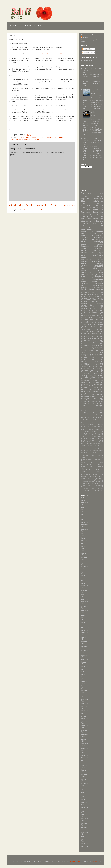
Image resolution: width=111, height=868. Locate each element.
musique (84, 261)
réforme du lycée (89, 367)
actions (90, 347)
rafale (83, 485)
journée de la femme (92, 288)
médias (84, 221)
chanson (100, 236)
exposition (85, 463)
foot (92, 305)
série (96, 234)
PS (82, 210)
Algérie (100, 419)
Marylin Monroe (96, 438)
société (100, 232)
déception (99, 461)
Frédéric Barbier (88, 377)
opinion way (98, 480)
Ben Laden (85, 372)
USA (94, 303)
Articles (87, 49)
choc (88, 391)
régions (100, 412)
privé (101, 360)
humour (99, 196)
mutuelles (84, 480)
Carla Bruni (98, 278)
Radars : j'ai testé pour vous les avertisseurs (97, 116)
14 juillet (99, 339)
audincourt (86, 263)
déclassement (86, 397)
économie (98, 199)
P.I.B (101, 442)
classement (85, 456)
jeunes (83, 351)
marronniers (92, 407)
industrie (99, 296)
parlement (84, 482)
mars (83, 500)
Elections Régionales (92, 374)
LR (82, 435)
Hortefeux (85, 302)
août (83, 507)
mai (82, 514)
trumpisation (86, 494)
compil (100, 317)
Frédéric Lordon (93, 430)
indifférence (86, 470)
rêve (82, 490)
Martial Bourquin (89, 285)
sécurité (99, 284)
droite (100, 271)
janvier (84, 553)
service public (92, 254)
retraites (98, 219)
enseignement (88, 217)
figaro (92, 319)
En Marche (92, 426)
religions (85, 237)
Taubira (84, 386)
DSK (82, 280)
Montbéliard (86, 346)
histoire (91, 287)
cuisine (91, 395)
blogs (83, 241)
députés (95, 397)
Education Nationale (92, 212)
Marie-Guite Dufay (92, 344)
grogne (83, 466)
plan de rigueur (95, 335)
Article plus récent (20, 205)
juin (83, 538)
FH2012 (99, 206)
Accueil (14, 26)
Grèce (101, 300)
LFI (102, 433)
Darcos (94, 293)
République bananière (95, 444)
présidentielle (95, 210)
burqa (83, 391)
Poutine (84, 444)
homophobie (86, 247)
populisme (95, 483)
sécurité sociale (88, 310)
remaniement (86, 363)
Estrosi (84, 375)
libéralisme (98, 247)
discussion (99, 459)
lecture (92, 473)
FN (102, 234)
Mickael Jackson (88, 440)
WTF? (82, 447)
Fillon (100, 293)
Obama (83, 382)
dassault (84, 459)
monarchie (85, 354)
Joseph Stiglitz (97, 432)
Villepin (84, 388)
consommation (86, 349)
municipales (92, 356)
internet (99, 319)
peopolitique (86, 309)
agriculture (98, 239)
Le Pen (99, 314)
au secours (94, 389)
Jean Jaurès (97, 379)
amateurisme (99, 447)
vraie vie (85, 339)
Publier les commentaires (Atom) (39, 210)
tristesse (99, 492)
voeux (83, 416)
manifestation (87, 274)
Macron (95, 302)
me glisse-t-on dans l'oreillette (48, 54)
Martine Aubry (93, 330)
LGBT (101, 342)
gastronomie (86, 398)
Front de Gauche (96, 375)
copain (95, 458)
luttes (83, 407)
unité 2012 (91, 368)
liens (83, 248)
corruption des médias (92, 393)
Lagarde (94, 328)
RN (94, 382)
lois (41, 137)
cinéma (83, 305)
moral (92, 354)
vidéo (94, 323)
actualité (98, 214)
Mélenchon (85, 381)
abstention (98, 280)
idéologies (93, 468)
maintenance (92, 477)
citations (99, 454)
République (99, 384)
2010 (101, 312)
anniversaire (98, 388)
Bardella (100, 421)
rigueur (100, 298)
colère (92, 317)
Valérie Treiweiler (95, 445)
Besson (93, 372)
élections (99, 261)
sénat (83, 368)
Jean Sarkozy (86, 432)
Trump (83, 445)
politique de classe (92, 358)
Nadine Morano (97, 346)
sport (101, 367)
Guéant (83, 295)
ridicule (99, 365)
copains (85, 199)
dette (83, 296)
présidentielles (87, 411)
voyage (100, 323)
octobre (84, 567)
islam (97, 471)
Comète (90, 340)
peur (101, 409)
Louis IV (90, 437)
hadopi (91, 466)
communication (87, 232)
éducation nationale (92, 208)
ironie (91, 471)
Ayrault (100, 370)
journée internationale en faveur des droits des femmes (92, 404)
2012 (83, 201)
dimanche (91, 459)
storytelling (98, 414)
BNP (94, 421)
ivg (102, 471)
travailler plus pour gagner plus (24, 140)
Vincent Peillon (96, 316)
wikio (92, 221)
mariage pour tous (92, 252)
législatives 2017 (92, 353)
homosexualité (87, 236)
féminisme (86, 228)
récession (84, 489)
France (94, 326)
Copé (83, 314)
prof (95, 223)
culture (100, 395)
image (101, 468)
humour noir (97, 282)
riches (100, 411)
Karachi (90, 314)
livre (92, 298)
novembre (85, 562)
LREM (86, 435)
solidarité (85, 414)
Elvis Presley (87, 425)
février (84, 549)
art (87, 449)
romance (100, 289)
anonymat (84, 389)
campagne (84, 452)
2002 (93, 418)
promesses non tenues (55, 137)
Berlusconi (99, 324)
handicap (100, 466)
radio (101, 483)
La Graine (93, 435)
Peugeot (89, 382)
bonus (101, 451)
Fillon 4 (85, 326)
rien (83, 214)
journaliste (93, 351)
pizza (83, 483)
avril (83, 517)
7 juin (93, 419)
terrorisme (99, 490)
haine (90, 296)
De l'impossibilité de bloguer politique (92, 70)
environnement (87, 260)
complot (100, 456)
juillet (84, 510)
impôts (100, 260)
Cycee (85, 37)
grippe (100, 245)
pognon (88, 483)
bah (101, 193)
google (83, 464)
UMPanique (85, 316)
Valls (101, 285)
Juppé (94, 342)
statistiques (90, 490)
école (84, 219)
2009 (97, 418)
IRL (102, 430)
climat (93, 456)
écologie (93, 269)
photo (101, 356)
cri (102, 458)
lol (102, 351)
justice (84, 298)
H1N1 (101, 243)
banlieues (99, 347)
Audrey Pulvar (86, 421)
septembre (85, 503)
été (91, 339)
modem (95, 478)
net (91, 480)
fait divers (98, 349)
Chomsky (100, 372)
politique (98, 201)
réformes (85, 284)
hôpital (84, 468)
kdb (91, 405)
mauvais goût (86, 478)
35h (87, 419)
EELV (101, 423)
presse (83, 321)
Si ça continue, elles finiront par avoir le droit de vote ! (92, 141)
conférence (85, 458)
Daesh (97, 423)
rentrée (90, 485)
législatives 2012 (92, 273)
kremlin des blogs (92, 307)
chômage (92, 331)
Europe (101, 426)
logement (99, 405)
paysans (92, 482)
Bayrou (83, 340)
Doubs (83, 300)
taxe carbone (97, 337)
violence (85, 265)
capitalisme (86, 234)
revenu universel (97, 487)
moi (90, 219)
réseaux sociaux (96, 489)
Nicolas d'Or (97, 381)
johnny (83, 473)
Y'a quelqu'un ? (33, 26)
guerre (100, 305)
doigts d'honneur (88, 461)
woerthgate (92, 312)
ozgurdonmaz (76, 861)
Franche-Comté (92, 300)
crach (83, 395)
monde (101, 478)
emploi (84, 287)
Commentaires (89, 53)
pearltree (99, 482)
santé (91, 261)
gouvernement (32, 137)
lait (101, 333)
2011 (98, 368)
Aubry (90, 324)
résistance (99, 309)
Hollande (84, 328)
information (93, 333)
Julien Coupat (94, 433)
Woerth (89, 447)
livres (95, 475)
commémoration (97, 391)
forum (101, 463)
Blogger (97, 861)
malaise (100, 477)
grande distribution (95, 464)
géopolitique (98, 398)
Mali (96, 437)
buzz (86, 331)
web (88, 416)
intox (100, 217)
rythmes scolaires (88, 412)
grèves (83, 333)
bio (102, 389)
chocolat (92, 454)
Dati (22, 137)
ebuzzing (99, 331)
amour (83, 449)
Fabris (83, 428)
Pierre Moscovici (96, 295)
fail (101, 397)
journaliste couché (92, 400)
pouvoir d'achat (88, 360)
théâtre (84, 492)
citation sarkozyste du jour (92, 249)
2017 (82, 419)
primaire (91, 321)
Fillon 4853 (91, 428)
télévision (86, 291)
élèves (92, 416)
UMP (101, 226)
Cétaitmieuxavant (87, 423)
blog (84, 196)
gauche (84, 245)
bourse (83, 317)
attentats (93, 449)
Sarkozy (86, 193)
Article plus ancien (63, 205)
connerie (84, 319)
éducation (86, 203)
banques (100, 303)
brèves (100, 263)
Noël (83, 347)
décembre (85, 525)
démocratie (86, 282)
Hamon (101, 326)
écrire (83, 324)
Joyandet (84, 433)
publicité (99, 361)
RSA (102, 330)
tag (89, 214)
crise (95, 243)
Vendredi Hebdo (96, 386)
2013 (101, 418)
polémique (85, 337)
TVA (82, 331)
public (83, 361)
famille (94, 463)
